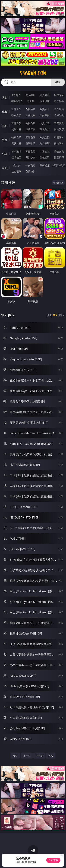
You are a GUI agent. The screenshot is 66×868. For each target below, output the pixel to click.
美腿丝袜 (16, 143)
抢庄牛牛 (59, 101)
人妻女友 (45, 151)
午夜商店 (30, 165)
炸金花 (30, 101)
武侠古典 (59, 151)
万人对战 (45, 95)
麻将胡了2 (16, 101)
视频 (5, 112)
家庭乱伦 (30, 151)
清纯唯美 (30, 143)
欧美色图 (45, 137)
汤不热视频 (59, 165)
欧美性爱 (59, 123)
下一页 (39, 756)
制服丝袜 (16, 129)
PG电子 (16, 95)
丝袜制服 (30, 115)
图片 (5, 140)
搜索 (58, 82)
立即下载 (53, 860)
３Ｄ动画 (59, 109)
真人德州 (30, 95)
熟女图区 (45, 143)
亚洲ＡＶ (16, 109)
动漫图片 (59, 137)
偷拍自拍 (30, 123)
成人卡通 (45, 123)
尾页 (51, 756)
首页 (15, 756)
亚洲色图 (30, 137)
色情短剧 (30, 171)
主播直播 (45, 115)
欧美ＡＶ (45, 109)
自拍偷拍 (30, 109)
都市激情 (16, 151)
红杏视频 (16, 171)
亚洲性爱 (16, 123)
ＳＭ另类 (59, 115)
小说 (5, 154)
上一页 (27, 756)
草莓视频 (45, 165)
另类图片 (59, 143)
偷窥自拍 (16, 137)
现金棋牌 (45, 101)
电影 (5, 126)
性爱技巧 (59, 157)
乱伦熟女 (45, 129)
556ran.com (33, 73)
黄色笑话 (45, 157)
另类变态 (59, 129)
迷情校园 (16, 157)
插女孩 (16, 165)
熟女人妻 (16, 115)
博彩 (5, 98)
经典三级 (30, 129)
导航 (5, 168)
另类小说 (30, 157)
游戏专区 (59, 95)
